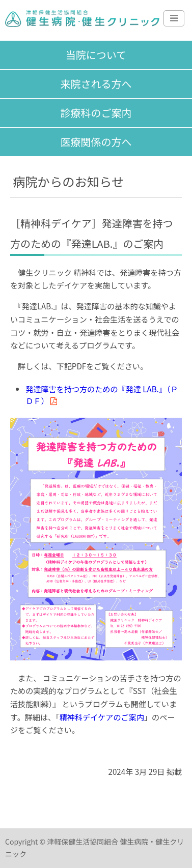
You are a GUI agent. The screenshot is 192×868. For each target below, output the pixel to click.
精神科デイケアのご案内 (102, 717)
